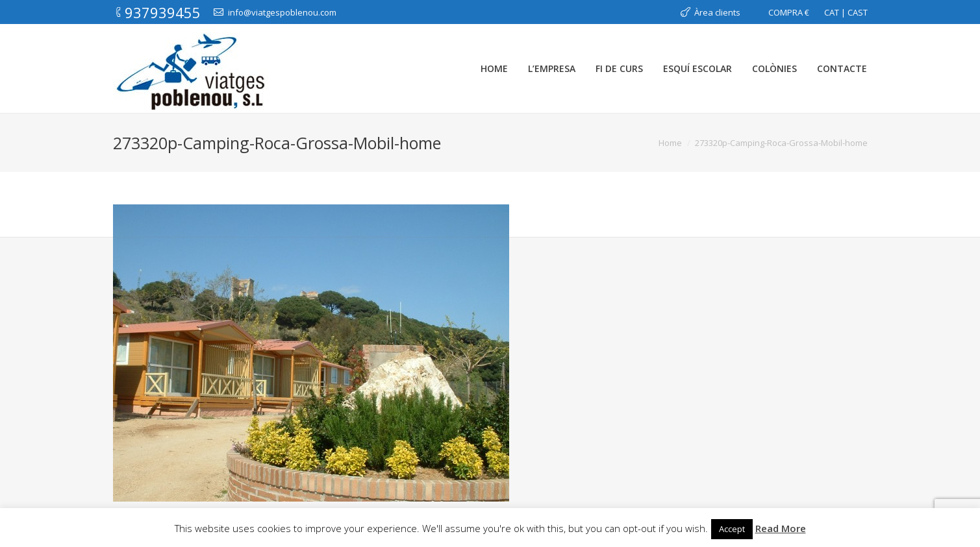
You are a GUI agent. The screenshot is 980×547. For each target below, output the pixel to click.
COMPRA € (789, 12)
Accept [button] (732, 529)
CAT (832, 12)
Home (670, 143)
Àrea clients (717, 12)
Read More (781, 528)
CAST (858, 12)
